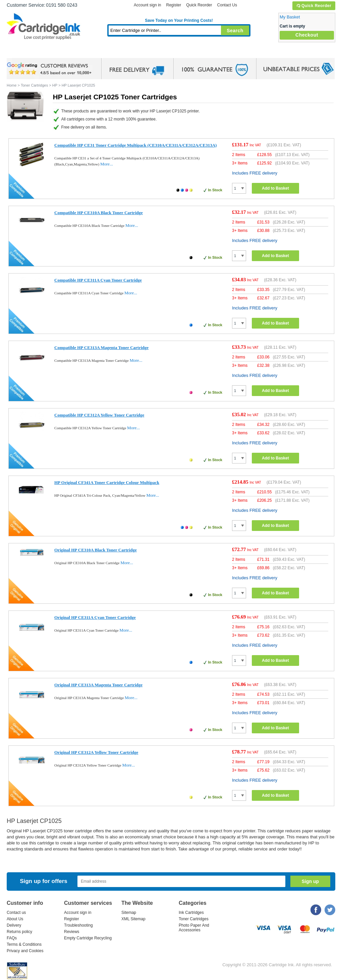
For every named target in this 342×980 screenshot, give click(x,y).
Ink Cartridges (58, 52)
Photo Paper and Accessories (181, 52)
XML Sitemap (133, 919)
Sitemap (129, 913)
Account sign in (147, 5)
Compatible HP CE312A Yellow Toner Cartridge (99, 415)
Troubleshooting (78, 925)
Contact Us (227, 5)
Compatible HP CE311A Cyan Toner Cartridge (98, 280)
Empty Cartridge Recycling (88, 938)
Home (20, 52)
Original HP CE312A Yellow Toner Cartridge (96, 752)
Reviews (72, 932)
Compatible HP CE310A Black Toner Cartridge (99, 213)
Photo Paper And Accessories (194, 928)
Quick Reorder (314, 6)
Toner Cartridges (109, 52)
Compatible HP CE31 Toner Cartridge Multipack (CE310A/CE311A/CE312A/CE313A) (135, 145)
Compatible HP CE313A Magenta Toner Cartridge (101, 348)
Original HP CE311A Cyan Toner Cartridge (95, 617)
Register (174, 5)
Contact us (16, 913)
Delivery (14, 925)
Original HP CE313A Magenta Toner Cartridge (98, 685)
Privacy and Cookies (25, 951)
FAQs (12, 938)
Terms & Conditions (24, 944)
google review (50, 69)
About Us (15, 919)
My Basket (290, 17)
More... (107, 164)
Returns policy (19, 932)
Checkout (307, 35)
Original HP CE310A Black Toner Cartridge (96, 550)
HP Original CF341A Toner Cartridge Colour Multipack (107, 482)
